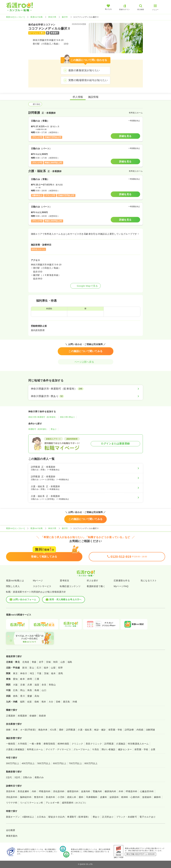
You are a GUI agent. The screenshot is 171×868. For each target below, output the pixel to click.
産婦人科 (72, 797)
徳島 (15, 696)
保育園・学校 (115, 730)
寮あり (54, 429)
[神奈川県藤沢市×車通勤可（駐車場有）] (86, 389)
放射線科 (147, 797)
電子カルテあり (148, 817)
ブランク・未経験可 (127, 817)
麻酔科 (157, 797)
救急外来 (43, 730)
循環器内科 (73, 791)
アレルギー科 (53, 803)
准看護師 (22, 716)
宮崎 (58, 702)
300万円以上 (13, 763)
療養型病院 (49, 744)
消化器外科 (12, 797)
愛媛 (30, 696)
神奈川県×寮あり (68, 417)
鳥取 (30, 690)
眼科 (81, 797)
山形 (63, 662)
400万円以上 (28, 763)
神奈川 (24, 673)
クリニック (77, 744)
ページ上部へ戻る (86, 362)
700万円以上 (75, 763)
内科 (34, 791)
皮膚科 (103, 797)
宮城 (48, 662)
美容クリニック (94, 744)
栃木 (54, 673)
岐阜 (23, 679)
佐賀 (30, 702)
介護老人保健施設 (15, 749)
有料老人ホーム (35, 749)
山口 (44, 690)
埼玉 (32, 673)
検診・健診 (100, 730)
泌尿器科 (114, 797)
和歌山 (52, 685)
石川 (39, 668)
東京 (15, 673)
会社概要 (11, 830)
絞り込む (35, 104)
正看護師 (11, 716)
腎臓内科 (98, 791)
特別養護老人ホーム (138, 744)
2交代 (9, 777)
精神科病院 (63, 744)
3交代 (17, 777)
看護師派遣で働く (96, 586)
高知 (37, 696)
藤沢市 (65, 17)
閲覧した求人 (13, 586)
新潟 (25, 668)
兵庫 (30, 685)
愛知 (15, 679)
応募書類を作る (122, 581)
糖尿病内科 (110, 791)
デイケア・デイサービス (58, 749)
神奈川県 (52, 17)
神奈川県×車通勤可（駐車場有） (43, 417)
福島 (70, 662)
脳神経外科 (26, 797)
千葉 (39, 673)
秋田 (56, 662)
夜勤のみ (39, 777)
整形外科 (39, 797)
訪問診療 (129, 730)
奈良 (44, 685)
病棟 (8, 730)
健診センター (125, 749)
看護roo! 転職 (36, 17)
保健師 (33, 716)
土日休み (41, 817)
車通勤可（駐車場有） (38, 429)
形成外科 (50, 797)
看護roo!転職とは (15, 581)
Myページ (38, 581)
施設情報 (93, 97)
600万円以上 (60, 763)
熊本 (44, 702)
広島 (15, 690)
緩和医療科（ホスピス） (75, 803)
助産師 (42, 716)
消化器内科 (59, 791)
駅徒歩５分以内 (57, 817)
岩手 (41, 662)
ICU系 (53, 730)
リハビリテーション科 (32, 803)
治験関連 (150, 730)
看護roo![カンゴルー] (15, 17)
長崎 (37, 702)
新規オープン (13, 817)
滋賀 (37, 685)
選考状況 (64, 581)
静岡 (30, 679)
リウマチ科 (12, 803)
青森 (34, 662)
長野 (60, 668)
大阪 (15, 685)
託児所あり (108, 817)
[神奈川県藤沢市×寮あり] (86, 396)
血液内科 (86, 791)
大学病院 (22, 744)
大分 (51, 702)
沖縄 (75, 702)
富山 (32, 668)
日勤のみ (28, 777)
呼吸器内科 (45, 791)
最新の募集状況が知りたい (84, 70)
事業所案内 (12, 836)
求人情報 (78, 97)
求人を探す (92, 581)
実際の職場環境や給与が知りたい (88, 80)
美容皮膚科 (23, 791)
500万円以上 (44, 763)
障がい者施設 (109, 749)
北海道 (26, 662)
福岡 (22, 702)
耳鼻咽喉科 (92, 797)
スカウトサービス (42, 586)
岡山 (23, 690)
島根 (37, 690)
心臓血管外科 (147, 791)
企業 (153, 749)
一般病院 (11, 744)
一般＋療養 (35, 744)
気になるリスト (149, 581)
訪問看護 (71, 730)
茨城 (46, 673)
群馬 (61, 673)
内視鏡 (140, 730)
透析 (61, 730)
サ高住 (96, 749)
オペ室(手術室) (28, 730)
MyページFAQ (121, 586)
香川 (23, 696)
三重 (37, 679)
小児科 (61, 797)
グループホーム (82, 749)
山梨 (53, 668)
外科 (121, 791)
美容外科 (11, 791)
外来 (15, 730)
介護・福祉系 (85, 730)
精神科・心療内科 (130, 797)
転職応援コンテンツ (70, 586)
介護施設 (121, 744)
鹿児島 (66, 702)
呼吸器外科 (132, 791)
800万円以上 (91, 763)
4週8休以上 (28, 817)
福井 (46, 668)
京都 (23, 685)
